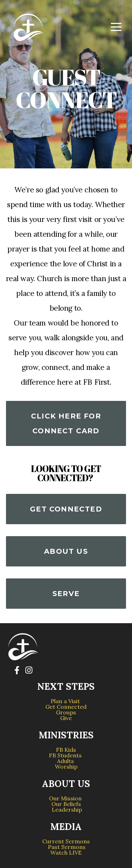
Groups (66, 712)
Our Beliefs (66, 804)
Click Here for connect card (66, 423)
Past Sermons (67, 847)
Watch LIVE (66, 852)
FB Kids (66, 750)
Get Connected (66, 509)
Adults (66, 761)
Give (66, 718)
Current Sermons (66, 841)
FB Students (66, 755)
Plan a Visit (66, 701)
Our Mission (66, 798)
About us (66, 551)
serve (66, 594)
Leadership (66, 810)
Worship (66, 767)
